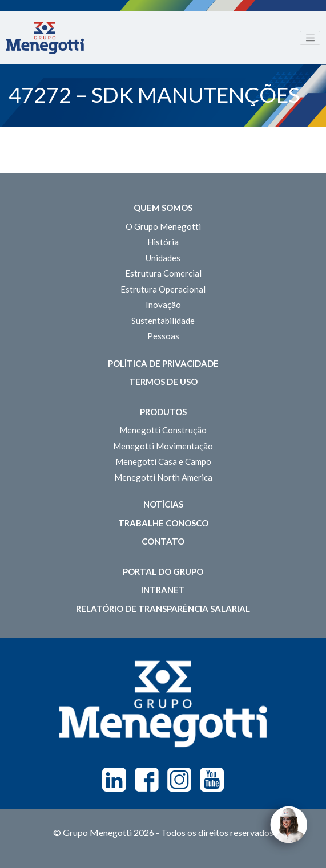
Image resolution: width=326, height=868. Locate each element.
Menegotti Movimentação (163, 446)
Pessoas (163, 336)
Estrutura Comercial (163, 273)
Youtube (212, 780)
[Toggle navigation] (310, 38)
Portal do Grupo (163, 571)
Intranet (163, 590)
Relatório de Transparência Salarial (163, 609)
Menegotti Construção (163, 430)
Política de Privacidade (163, 363)
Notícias (163, 504)
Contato (163, 541)
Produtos (163, 412)
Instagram (179, 780)
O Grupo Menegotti (163, 226)
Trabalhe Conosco (163, 523)
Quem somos (163, 208)
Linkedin (114, 780)
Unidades (163, 258)
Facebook (147, 780)
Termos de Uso (163, 382)
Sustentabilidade (163, 321)
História (163, 242)
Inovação (163, 305)
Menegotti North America (163, 477)
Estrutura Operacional (163, 289)
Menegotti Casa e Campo (163, 461)
